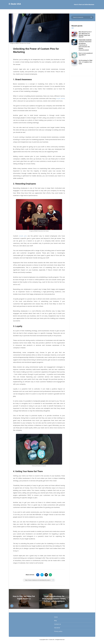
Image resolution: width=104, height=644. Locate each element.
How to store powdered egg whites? (86, 54)
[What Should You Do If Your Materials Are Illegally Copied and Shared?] (74, 34)
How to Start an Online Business (84, 5)
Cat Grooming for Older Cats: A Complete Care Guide (86, 62)
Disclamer (57, 628)
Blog (55, 621)
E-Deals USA (15, 4)
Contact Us (58, 624)
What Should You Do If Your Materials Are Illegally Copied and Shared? (85, 34)
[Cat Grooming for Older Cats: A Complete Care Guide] (74, 62)
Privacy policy (58, 631)
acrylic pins (23, 236)
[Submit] (91, 17)
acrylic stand (60, 99)
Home (56, 617)
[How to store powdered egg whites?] (74, 55)
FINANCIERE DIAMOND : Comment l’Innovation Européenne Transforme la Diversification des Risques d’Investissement (85, 45)
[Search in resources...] (82, 17)
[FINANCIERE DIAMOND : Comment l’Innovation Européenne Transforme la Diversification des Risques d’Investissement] (74, 42)
